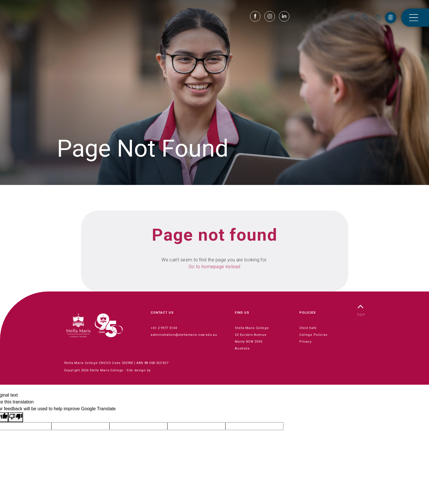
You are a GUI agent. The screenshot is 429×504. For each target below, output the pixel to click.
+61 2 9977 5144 (164, 328)
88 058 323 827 (157, 363)
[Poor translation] (16, 417)
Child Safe (308, 328)
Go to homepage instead (215, 267)
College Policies (313, 335)
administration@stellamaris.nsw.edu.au (184, 335)
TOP (361, 311)
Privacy (305, 342)
